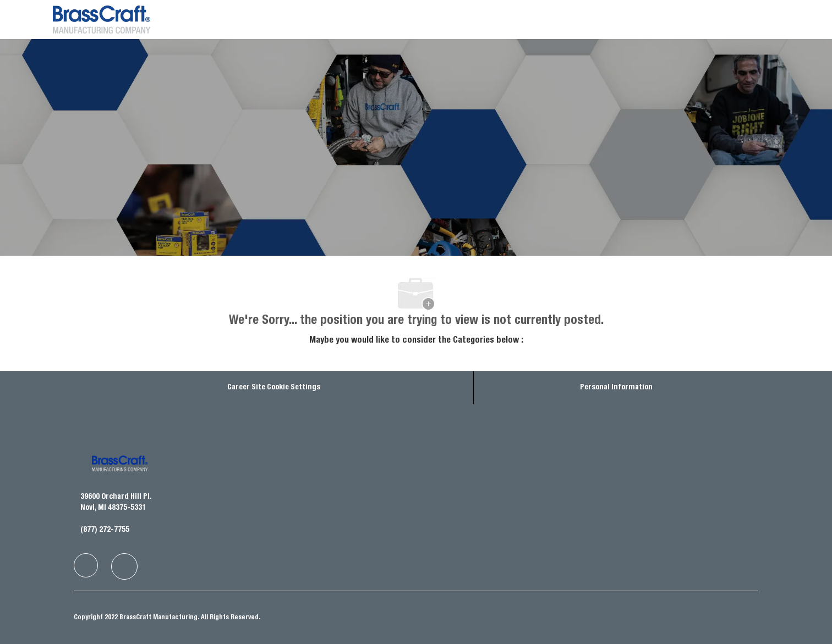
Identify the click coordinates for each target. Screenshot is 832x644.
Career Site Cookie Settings (274, 388)
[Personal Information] (616, 388)
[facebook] (86, 565)
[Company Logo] (80, 20)
